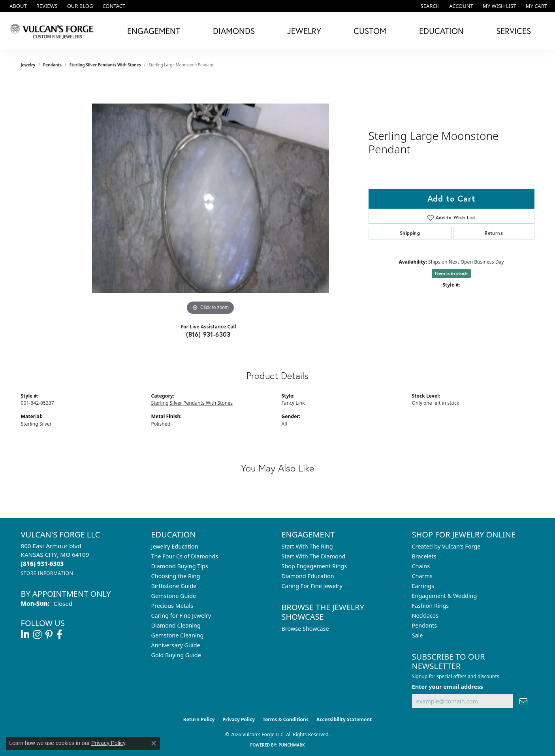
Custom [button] (370, 31)
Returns (494, 233)
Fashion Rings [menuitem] (431, 606)
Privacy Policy (239, 719)
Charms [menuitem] (422, 576)
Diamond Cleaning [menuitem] (176, 625)
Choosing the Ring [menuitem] (176, 576)
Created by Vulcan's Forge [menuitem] (446, 546)
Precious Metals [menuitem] (172, 606)
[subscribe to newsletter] (523, 701)
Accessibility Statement (344, 719)
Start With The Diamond (314, 556)
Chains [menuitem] (421, 566)
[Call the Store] (42, 564)
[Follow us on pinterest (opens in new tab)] (49, 635)
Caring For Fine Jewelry (312, 586)
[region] (211, 198)
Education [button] (441, 31)
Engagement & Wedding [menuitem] (445, 596)
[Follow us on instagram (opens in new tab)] (37, 635)
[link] (17, 6)
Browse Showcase (305, 629)
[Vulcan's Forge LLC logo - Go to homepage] (54, 31)
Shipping (410, 233)
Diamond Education (308, 576)
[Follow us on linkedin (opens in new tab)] (25, 635)
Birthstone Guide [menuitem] (174, 586)
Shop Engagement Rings (314, 566)
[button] (430, 6)
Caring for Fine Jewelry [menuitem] (181, 616)
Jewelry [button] (304, 31)
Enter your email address (448, 686)
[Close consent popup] (154, 743)
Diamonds (234, 31)
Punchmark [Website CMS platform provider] (292, 745)
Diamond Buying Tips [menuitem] (180, 566)
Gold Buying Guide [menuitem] (176, 655)
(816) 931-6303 (208, 334)
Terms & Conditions (286, 719)
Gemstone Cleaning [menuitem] (178, 635)
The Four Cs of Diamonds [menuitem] (185, 556)
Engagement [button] (154, 31)
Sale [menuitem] (418, 635)
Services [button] (514, 31)
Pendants (52, 65)
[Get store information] (47, 573)
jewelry (28, 65)
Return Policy (199, 719)
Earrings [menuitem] (423, 586)
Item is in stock (452, 273)
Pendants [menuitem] (425, 625)
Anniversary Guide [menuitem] (176, 645)
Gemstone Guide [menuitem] (174, 596)
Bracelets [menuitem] (424, 556)
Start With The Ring (307, 546)
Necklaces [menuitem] (425, 616)
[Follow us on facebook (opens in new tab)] (59, 635)
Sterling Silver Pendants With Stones (105, 65)
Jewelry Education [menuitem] (175, 546)
